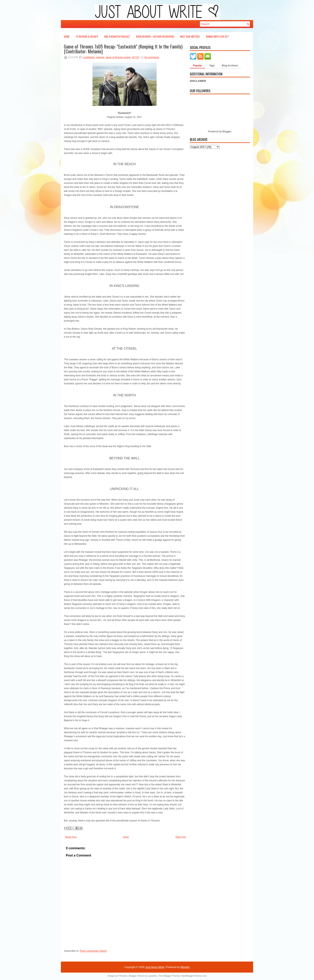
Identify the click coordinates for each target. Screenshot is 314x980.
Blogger (227, 131)
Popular (198, 66)
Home (67, 36)
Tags (212, 66)
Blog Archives (230, 66)
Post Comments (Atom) (93, 951)
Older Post (181, 837)
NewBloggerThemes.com (194, 976)
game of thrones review (118, 57)
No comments (152, 57)
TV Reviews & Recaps (87, 36)
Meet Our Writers (190, 36)
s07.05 (135, 57)
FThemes (123, 976)
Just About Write (155, 967)
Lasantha (152, 976)
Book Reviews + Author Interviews (155, 36)
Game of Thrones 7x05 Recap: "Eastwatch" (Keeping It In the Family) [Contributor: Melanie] (123, 49)
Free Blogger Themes (169, 976)
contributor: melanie (94, 57)
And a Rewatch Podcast (117, 36)
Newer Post (71, 837)
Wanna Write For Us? (217, 36)
